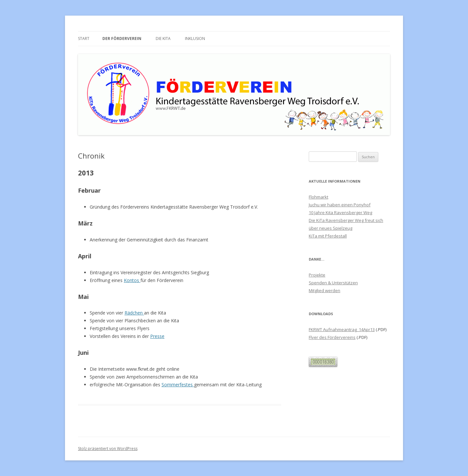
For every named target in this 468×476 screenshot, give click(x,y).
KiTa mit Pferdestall (328, 236)
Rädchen (134, 313)
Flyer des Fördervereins (332, 337)
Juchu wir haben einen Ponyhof (340, 205)
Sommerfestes (178, 385)
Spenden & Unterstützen (333, 283)
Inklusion (195, 39)
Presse (157, 336)
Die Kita (163, 39)
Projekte (317, 275)
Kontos (132, 280)
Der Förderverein (122, 39)
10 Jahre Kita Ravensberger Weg (340, 212)
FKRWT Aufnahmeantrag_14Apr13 (342, 329)
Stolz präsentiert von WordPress (108, 449)
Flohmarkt (318, 197)
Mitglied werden (325, 290)
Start (84, 39)
